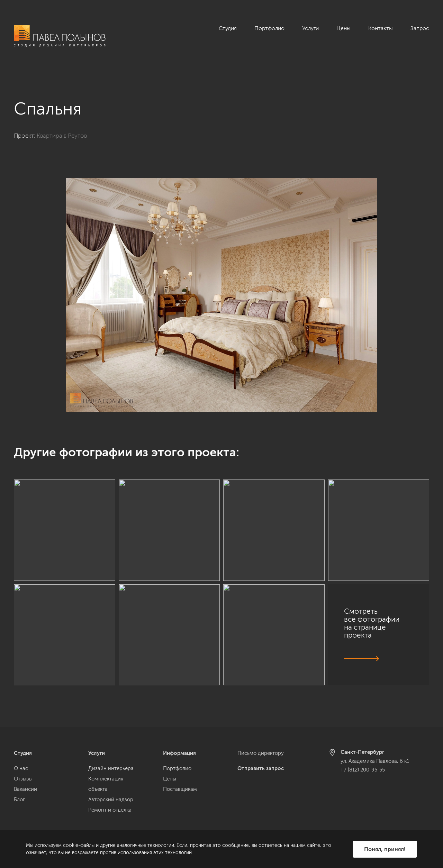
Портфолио (269, 28)
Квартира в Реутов (62, 128)
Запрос (420, 28)
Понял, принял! (385, 849)
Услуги (310, 28)
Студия (228, 28)
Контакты (381, 28)
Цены (343, 28)
